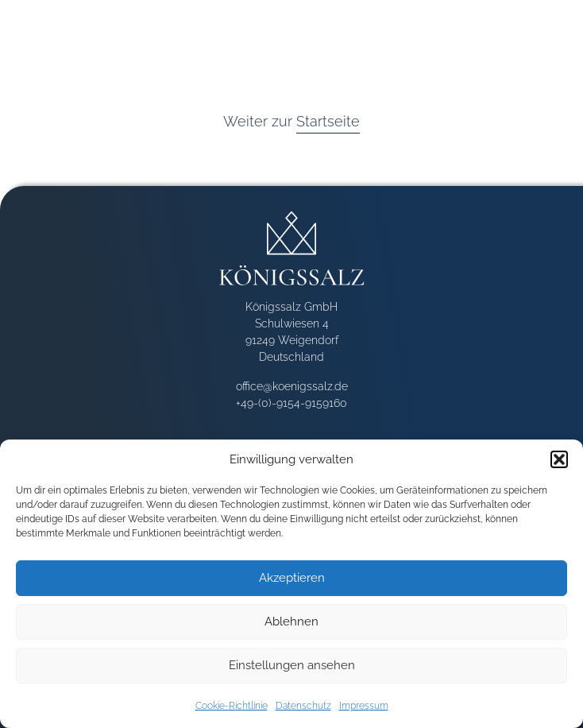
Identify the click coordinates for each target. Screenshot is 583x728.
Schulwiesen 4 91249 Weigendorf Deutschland (292, 340)
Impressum (364, 706)
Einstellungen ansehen (292, 665)
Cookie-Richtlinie (232, 706)
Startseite (328, 121)
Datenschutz (303, 706)
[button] (559, 459)
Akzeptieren (292, 578)
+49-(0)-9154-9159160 (291, 403)
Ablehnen (291, 622)
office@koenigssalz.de (292, 386)
